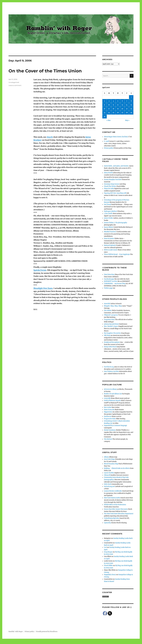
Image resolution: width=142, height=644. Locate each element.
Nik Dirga (107, 335)
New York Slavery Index (112, 498)
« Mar (109, 120)
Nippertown (108, 412)
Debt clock (108, 484)
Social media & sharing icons (59, 642)
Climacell (107, 475)
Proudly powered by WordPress (47, 632)
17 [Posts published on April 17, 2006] (109, 109)
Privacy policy (109, 148)
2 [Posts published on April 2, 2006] (105, 101)
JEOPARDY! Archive (111, 281)
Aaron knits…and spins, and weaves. (116, 166)
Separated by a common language (115, 425)
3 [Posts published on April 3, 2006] (109, 101)
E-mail (106, 141)
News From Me (109, 410)
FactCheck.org (109, 367)
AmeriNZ (107, 304)
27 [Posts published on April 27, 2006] (122, 113)
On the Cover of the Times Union (45, 71)
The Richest (108, 439)
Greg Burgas (108, 552)
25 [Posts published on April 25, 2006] (113, 113)
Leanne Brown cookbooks (113, 491)
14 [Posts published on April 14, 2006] (127, 105)
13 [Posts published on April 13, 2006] (122, 105)
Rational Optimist (110, 245)
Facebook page (109, 279)
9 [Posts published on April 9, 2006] (104, 105)
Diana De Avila (109, 189)
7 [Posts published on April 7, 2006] (127, 101)
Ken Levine (108, 407)
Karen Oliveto (109, 227)
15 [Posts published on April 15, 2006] (131, 105)
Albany (106, 457)
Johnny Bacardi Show (111, 324)
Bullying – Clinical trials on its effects (117, 468)
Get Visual (107, 204)
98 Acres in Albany (110, 389)
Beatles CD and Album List (113, 394)
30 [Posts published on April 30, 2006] (105, 117)
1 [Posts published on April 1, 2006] (131, 97)
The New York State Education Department (119, 514)
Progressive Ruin (110, 419)
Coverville (107, 398)
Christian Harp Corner (112, 184)
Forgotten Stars (109, 320)
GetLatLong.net (109, 486)
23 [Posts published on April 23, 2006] (104, 113)
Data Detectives (109, 274)
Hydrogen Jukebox (110, 211)
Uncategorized (14, 82)
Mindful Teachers (110, 232)
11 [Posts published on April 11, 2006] (113, 105)
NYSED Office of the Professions (115, 505)
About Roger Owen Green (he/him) (116, 137)
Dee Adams (108, 310)
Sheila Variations (110, 430)
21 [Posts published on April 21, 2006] (127, 109)
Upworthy (107, 523)
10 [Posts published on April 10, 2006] (109, 105)
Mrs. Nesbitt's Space (111, 326)
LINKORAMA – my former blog (115, 284)
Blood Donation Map (111, 464)
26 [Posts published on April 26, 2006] (118, 113)
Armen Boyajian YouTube (113, 180)
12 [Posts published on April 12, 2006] (118, 105)
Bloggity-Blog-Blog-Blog (113, 306)
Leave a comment (15, 85)
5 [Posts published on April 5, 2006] (118, 101)
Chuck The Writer (110, 186)
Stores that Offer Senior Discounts (116, 509)
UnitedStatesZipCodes (112, 518)
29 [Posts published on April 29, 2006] (131, 113)
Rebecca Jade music (111, 250)
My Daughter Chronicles (112, 333)
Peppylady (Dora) (110, 575)
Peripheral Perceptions (112, 342)
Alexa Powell (108, 173)
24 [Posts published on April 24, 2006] (109, 113)
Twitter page (108, 288)
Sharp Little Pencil (110, 347)
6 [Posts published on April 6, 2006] (122, 101)
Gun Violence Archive (111, 371)
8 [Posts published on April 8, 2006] (131, 101)
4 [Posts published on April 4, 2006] (113, 101)
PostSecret (108, 416)
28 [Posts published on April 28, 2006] (127, 113)
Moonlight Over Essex (43, 288)
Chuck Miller (108, 566)
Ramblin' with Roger (16, 632)
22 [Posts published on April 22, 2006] (131, 109)
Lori (105, 547)
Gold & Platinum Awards (112, 401)
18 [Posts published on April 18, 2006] (113, 109)
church (50, 137)
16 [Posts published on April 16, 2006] (104, 109)
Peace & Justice (109, 238)
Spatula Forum (40, 270)
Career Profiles (109, 473)
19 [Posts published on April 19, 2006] (118, 109)
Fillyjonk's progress (111, 315)
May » (127, 120)
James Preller (109, 218)
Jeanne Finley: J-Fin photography (115, 223)
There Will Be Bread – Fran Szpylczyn (117, 254)
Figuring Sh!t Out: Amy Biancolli (115, 193)
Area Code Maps (109, 459)
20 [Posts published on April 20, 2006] (122, 109)
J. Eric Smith (108, 214)
